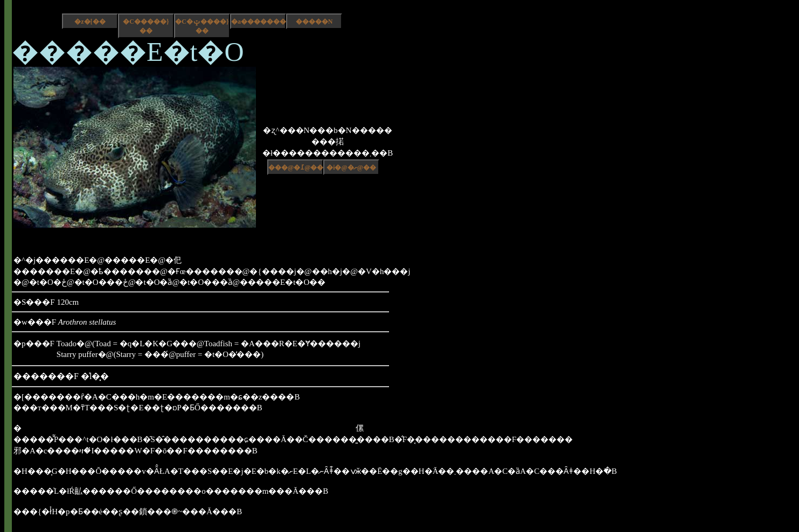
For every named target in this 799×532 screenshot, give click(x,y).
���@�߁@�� (296, 167)
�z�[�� (90, 22)
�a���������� (259, 22)
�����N (314, 22)
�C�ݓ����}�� (202, 26)
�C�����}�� (146, 26)
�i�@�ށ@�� (351, 167)
